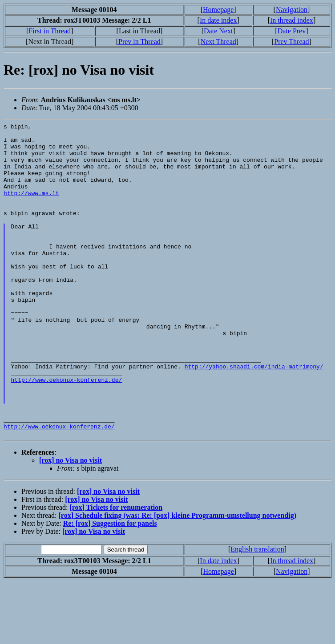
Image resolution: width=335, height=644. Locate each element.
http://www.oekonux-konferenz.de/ (67, 432)
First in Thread (50, 31)
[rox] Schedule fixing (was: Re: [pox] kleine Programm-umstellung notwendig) (178, 578)
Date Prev (292, 31)
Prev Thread (291, 42)
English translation (257, 612)
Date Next (218, 31)
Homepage (218, 10)
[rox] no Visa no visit (71, 523)
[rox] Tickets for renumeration (116, 570)
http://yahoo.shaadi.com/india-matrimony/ (254, 416)
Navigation (292, 10)
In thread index (292, 20)
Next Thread (218, 42)
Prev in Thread (139, 42)
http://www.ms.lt (31, 208)
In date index (218, 20)
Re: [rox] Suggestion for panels (110, 586)
